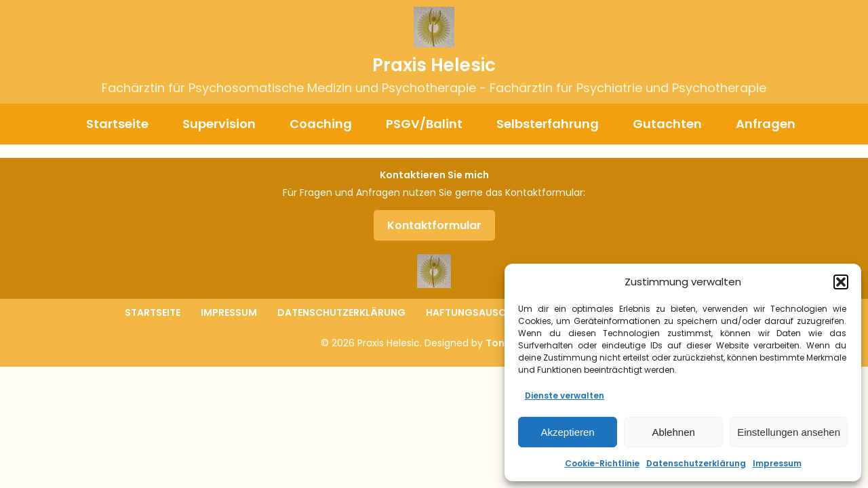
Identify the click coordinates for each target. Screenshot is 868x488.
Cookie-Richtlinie (602, 463)
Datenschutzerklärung (696, 463)
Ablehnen (673, 432)
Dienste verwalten (565, 395)
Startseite (117, 124)
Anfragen (766, 124)
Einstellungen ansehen (789, 432)
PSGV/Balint (424, 124)
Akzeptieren (567, 432)
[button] (841, 282)
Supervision (219, 124)
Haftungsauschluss (481, 312)
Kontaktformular (434, 225)
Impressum (777, 463)
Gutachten (667, 124)
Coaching (321, 124)
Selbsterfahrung (548, 124)
